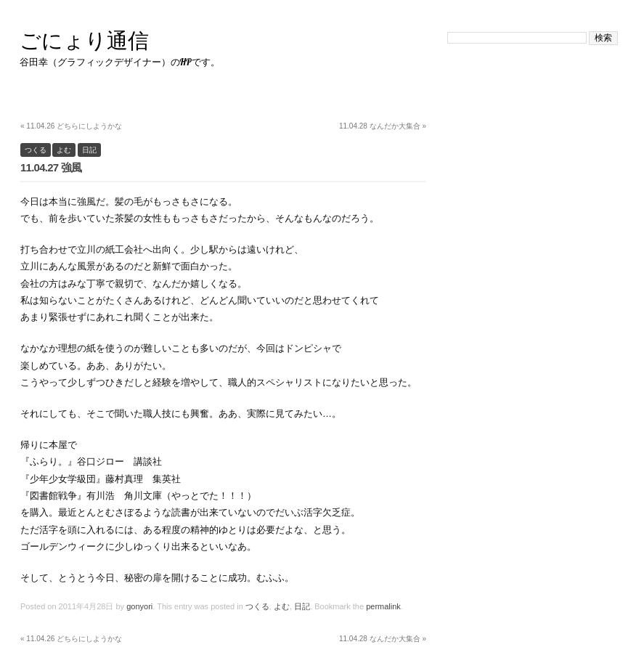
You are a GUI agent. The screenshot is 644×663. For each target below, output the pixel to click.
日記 (89, 150)
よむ (64, 150)
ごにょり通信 (84, 40)
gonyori (139, 606)
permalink (383, 606)
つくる (36, 150)
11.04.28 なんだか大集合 (383, 126)
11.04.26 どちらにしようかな (71, 126)
